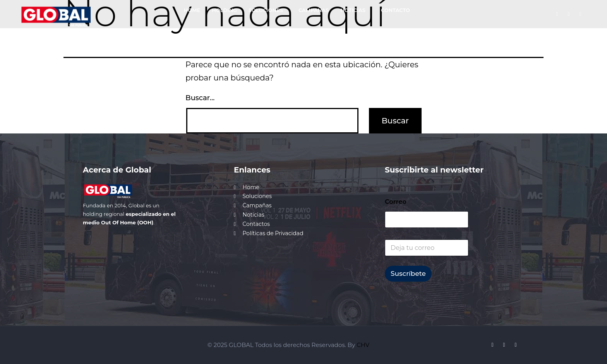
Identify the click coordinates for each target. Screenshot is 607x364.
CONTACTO (395, 10)
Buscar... (200, 98)
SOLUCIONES (266, 10)
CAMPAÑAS (314, 10)
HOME (192, 10)
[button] (268, 10)
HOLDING (224, 10)
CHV (363, 345)
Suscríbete (408, 273)
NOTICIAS (353, 10)
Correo (396, 202)
